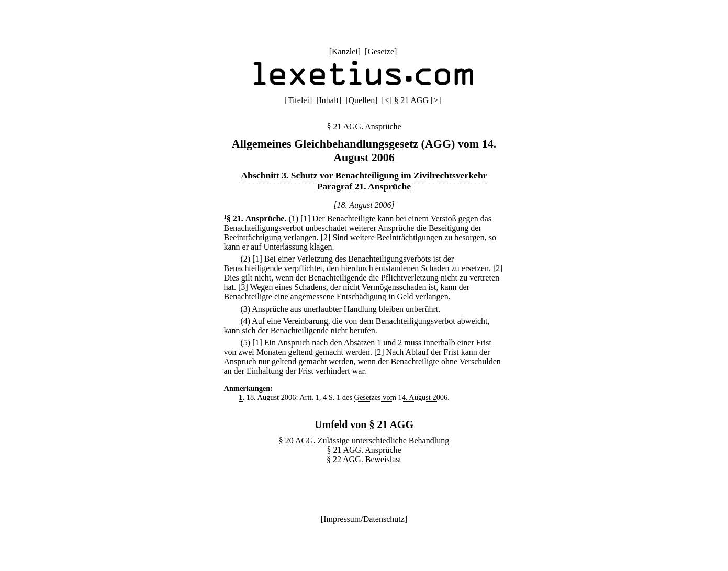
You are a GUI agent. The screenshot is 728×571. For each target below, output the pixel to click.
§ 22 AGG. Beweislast (364, 459)
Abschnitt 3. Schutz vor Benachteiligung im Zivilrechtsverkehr (364, 175)
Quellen (362, 100)
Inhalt (329, 100)
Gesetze (381, 52)
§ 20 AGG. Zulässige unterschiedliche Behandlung (364, 440)
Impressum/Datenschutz (364, 519)
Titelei (299, 100)
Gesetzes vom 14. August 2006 (401, 397)
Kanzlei (345, 52)
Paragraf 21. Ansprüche (364, 186)
